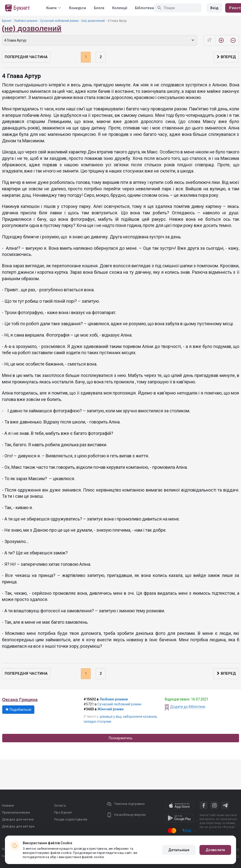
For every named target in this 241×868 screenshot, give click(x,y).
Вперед (226, 57)
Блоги (99, 8)
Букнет (7, 21)
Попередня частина (26, 57)
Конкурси (77, 8)
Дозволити (215, 850)
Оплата (60, 806)
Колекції (120, 8)
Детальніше (179, 850)
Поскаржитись (121, 738)
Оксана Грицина (20, 700)
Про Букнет (63, 812)
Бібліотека (144, 8)
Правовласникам (16, 812)
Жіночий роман (110, 709)
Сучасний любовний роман (59, 21)
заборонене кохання (140, 717)
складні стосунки (97, 721)
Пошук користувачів (71, 819)
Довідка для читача (18, 819)
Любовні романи (26, 21)
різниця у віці (111, 717)
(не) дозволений (93, 21)
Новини (8, 806)
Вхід (214, 8)
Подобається (18, 710)
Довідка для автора (18, 826)
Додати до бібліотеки (188, 707)
